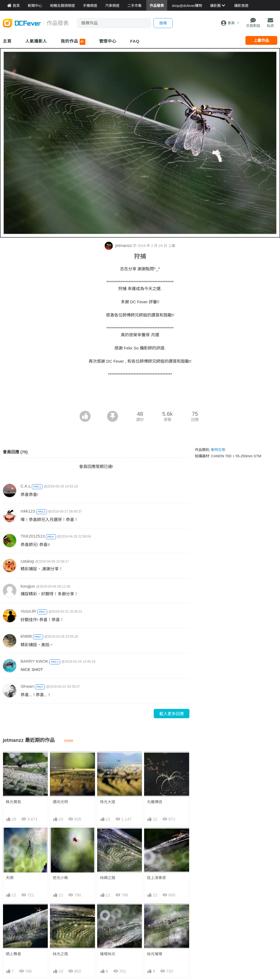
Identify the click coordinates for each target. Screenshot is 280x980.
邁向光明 (60, 802)
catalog (27, 561)
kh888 (26, 636)
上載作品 (261, 40)
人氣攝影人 (36, 41)
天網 (10, 878)
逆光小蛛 (60, 878)
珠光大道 (108, 802)
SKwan (27, 686)
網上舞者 (13, 954)
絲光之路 (60, 954)
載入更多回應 (172, 714)
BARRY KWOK (34, 661)
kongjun (28, 586)
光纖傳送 (155, 802)
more (69, 740)
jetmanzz (119, 245)
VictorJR (28, 611)
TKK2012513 (33, 536)
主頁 (7, 41)
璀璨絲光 (108, 954)
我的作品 (73, 42)
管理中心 (108, 41)
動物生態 (218, 450)
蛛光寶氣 (13, 802)
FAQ (135, 41)
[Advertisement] (140, 396)
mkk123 (28, 511)
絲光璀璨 (155, 954)
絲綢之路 (108, 878)
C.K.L (26, 486)
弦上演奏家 (156, 878)
